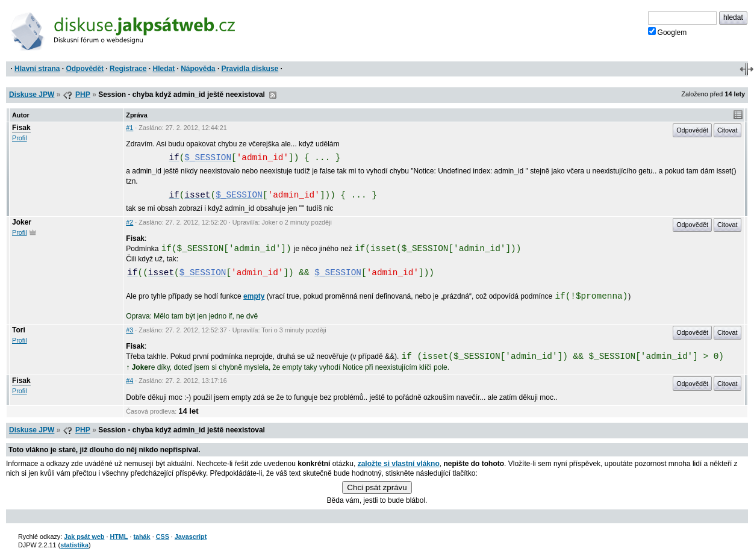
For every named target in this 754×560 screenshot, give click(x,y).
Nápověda (198, 69)
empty (254, 296)
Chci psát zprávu (377, 487)
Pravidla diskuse (250, 69)
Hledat (164, 69)
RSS (273, 95)
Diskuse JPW (32, 95)
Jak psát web (84, 537)
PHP (83, 95)
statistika (74, 545)
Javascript (191, 537)
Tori (19, 330)
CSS (163, 537)
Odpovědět (85, 69)
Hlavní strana (37, 69)
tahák (142, 537)
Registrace (128, 69)
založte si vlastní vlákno (399, 464)
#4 (129, 381)
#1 (129, 128)
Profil (20, 138)
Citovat (728, 130)
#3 (129, 330)
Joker (22, 222)
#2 (129, 222)
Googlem (668, 32)
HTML (119, 537)
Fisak (21, 128)
